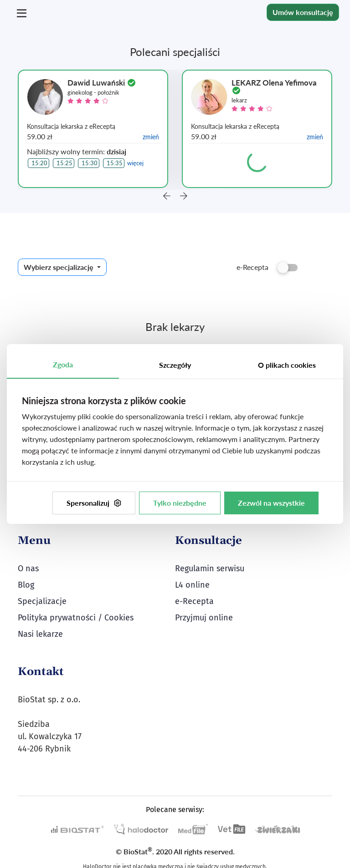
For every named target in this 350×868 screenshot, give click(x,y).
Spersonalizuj (94, 503)
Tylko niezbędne (180, 503)
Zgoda (63, 364)
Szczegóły (175, 365)
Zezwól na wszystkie (271, 503)
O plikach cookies (287, 365)
